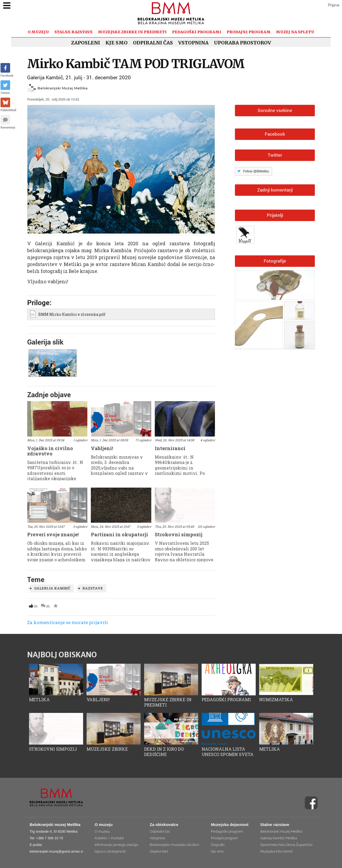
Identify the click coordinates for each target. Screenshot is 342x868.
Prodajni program (249, 32)
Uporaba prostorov (243, 43)
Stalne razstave (74, 32)
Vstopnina (193, 43)
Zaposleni (86, 43)
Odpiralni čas (153, 43)
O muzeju (38, 32)
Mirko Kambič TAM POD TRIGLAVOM (136, 64)
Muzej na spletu (295, 32)
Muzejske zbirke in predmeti (132, 32)
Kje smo (117, 43)
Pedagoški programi (197, 32)
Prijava (334, 5)
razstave (93, 588)
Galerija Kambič (52, 588)
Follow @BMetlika (256, 171)
